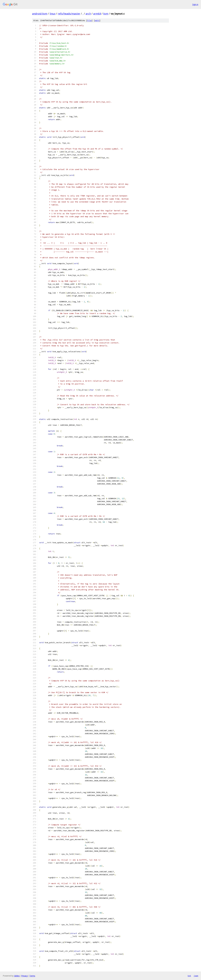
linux (53, 14)
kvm (106, 14)
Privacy (24, 976)
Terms (32, 976)
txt (189, 976)
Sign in (195, 4)
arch (88, 14)
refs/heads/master (69, 14)
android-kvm (40, 14)
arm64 (97, 14)
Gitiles (17, 976)
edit (97, 20)
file (89, 20)
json (196, 976)
